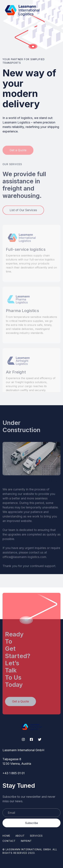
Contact (9, 841)
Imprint (26, 841)
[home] (22, 10)
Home (6, 836)
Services (36, 836)
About (20, 836)
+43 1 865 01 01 (14, 773)
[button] (52, 10)
